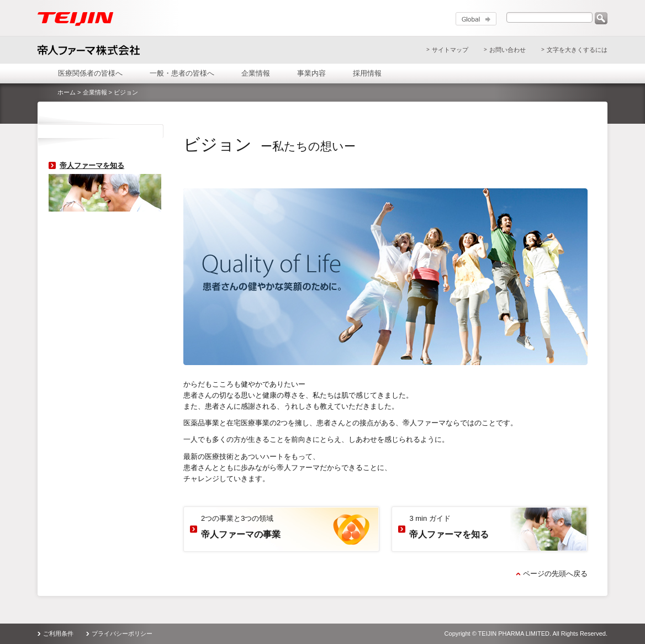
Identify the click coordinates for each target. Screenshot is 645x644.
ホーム (67, 92)
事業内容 (311, 73)
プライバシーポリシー (122, 634)
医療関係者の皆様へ (90, 73)
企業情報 (256, 73)
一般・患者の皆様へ (182, 73)
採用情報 (367, 73)
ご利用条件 (58, 634)
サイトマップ (450, 50)
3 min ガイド (449, 528)
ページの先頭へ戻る (555, 574)
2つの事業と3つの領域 (241, 528)
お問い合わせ (507, 50)
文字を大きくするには (577, 50)
